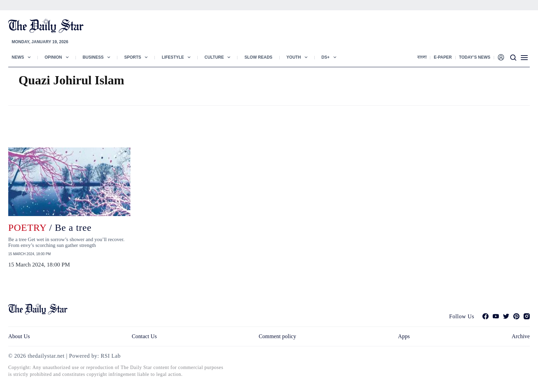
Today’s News (475, 57)
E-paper (443, 57)
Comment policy (277, 336)
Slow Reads (258, 57)
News (18, 57)
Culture (214, 57)
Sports (133, 57)
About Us (19, 336)
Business (93, 57)
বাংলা (422, 57)
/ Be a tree (50, 228)
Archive (521, 336)
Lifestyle (173, 57)
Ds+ (326, 57)
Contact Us (144, 336)
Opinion (53, 57)
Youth (294, 57)
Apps (404, 336)
